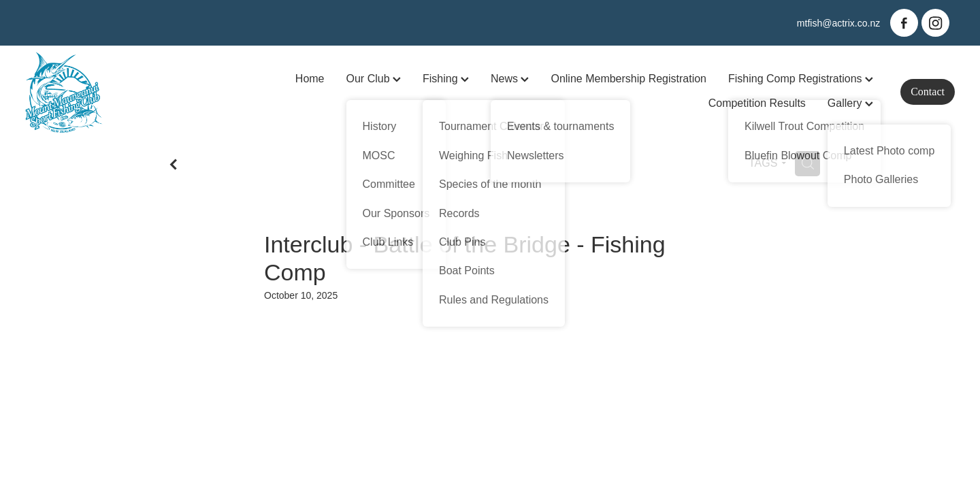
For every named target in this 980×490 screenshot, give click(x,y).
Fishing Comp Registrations (801, 79)
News (510, 79)
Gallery (850, 103)
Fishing (446, 79)
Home (310, 79)
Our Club (374, 79)
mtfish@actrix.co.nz (838, 23)
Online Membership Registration (628, 79)
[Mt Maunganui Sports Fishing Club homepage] (118, 92)
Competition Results (757, 103)
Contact (928, 92)
